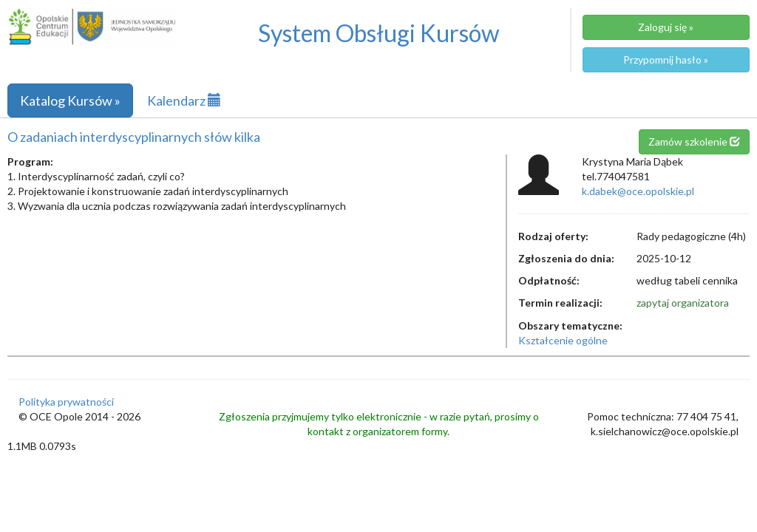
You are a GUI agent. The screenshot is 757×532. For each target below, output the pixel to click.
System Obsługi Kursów (379, 33)
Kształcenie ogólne (563, 340)
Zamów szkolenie (694, 141)
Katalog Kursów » (70, 100)
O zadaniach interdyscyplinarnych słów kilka (134, 137)
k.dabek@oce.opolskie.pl (638, 191)
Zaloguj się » (666, 27)
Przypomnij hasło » (666, 59)
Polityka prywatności (66, 402)
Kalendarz (184, 100)
